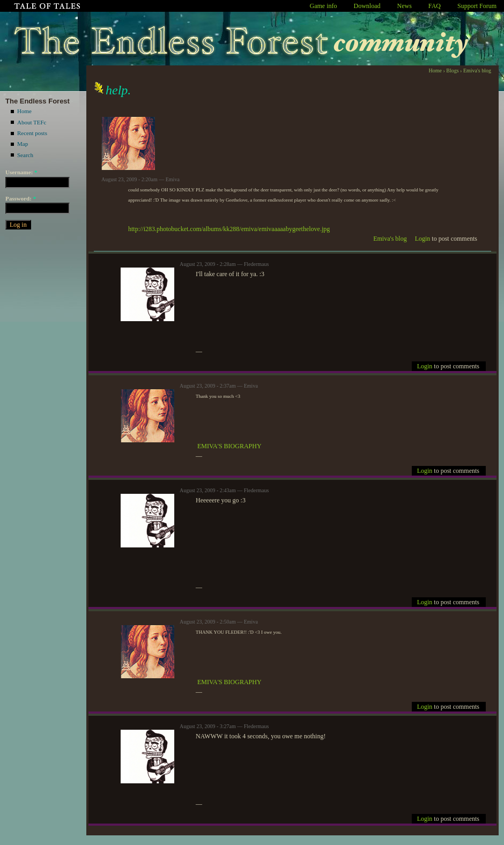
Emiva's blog (477, 71)
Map (23, 144)
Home (24, 111)
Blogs (452, 71)
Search (25, 155)
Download (367, 6)
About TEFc (32, 122)
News (405, 6)
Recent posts (32, 133)
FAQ (435, 6)
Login (423, 239)
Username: (21, 172)
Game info (324, 6)
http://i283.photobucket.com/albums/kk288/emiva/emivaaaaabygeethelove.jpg (229, 229)
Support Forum (477, 6)
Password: (21, 198)
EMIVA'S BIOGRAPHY (229, 446)
